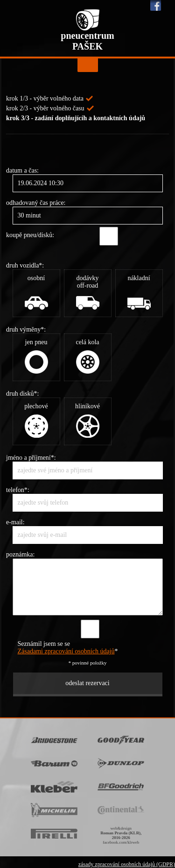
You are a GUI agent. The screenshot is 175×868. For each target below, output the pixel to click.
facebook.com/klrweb (121, 842)
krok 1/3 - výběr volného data (45, 98)
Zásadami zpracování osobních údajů (66, 651)
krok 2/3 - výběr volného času (45, 108)
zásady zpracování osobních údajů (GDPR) (127, 864)
